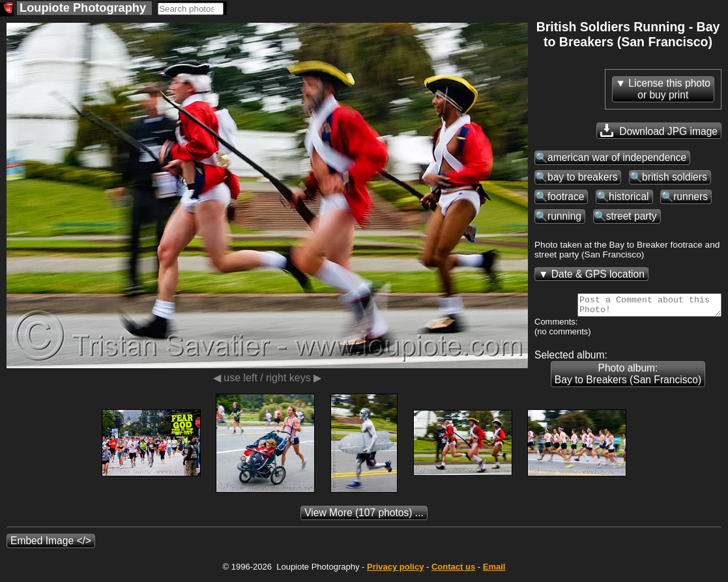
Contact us (453, 571)
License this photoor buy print (669, 89)
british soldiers (675, 177)
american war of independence (617, 157)
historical (629, 196)
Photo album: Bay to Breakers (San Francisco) (628, 378)
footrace (566, 196)
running (564, 216)
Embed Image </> (51, 545)
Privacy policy (395, 571)
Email (494, 571)
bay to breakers (582, 177)
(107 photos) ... (364, 517)
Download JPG (659, 130)
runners (691, 196)
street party (632, 216)
